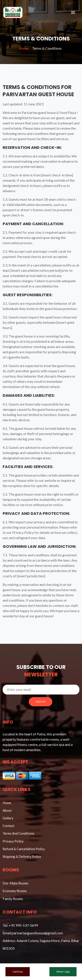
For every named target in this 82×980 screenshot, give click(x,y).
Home (24, 48)
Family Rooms (13, 899)
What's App (63, 972)
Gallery (8, 818)
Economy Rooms (15, 891)
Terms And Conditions (18, 833)
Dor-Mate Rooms (16, 883)
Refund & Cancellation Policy (24, 849)
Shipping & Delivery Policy (22, 856)
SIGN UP (41, 702)
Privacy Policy (13, 841)
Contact (9, 826)
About (7, 810)
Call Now (18, 972)
